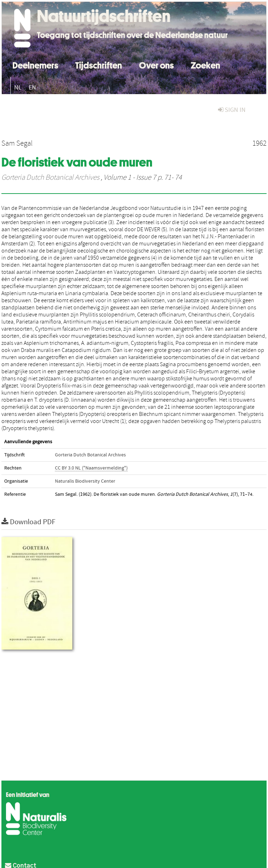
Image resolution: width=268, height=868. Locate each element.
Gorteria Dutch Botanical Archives (50, 178)
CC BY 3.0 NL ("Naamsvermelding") (91, 468)
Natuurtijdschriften (104, 16)
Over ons (156, 64)
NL (18, 88)
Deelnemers (35, 64)
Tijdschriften (99, 64)
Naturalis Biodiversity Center (85, 481)
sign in (232, 110)
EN (32, 88)
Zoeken (205, 64)
